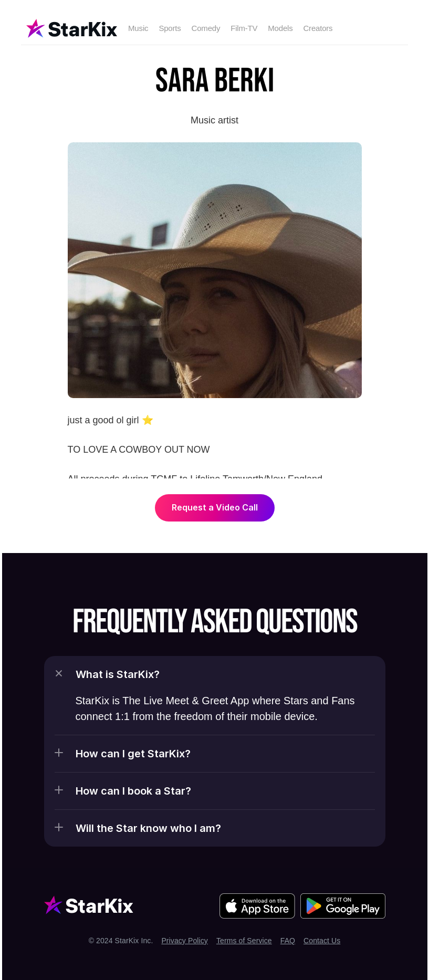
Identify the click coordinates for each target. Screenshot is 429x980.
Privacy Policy (185, 941)
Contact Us (322, 941)
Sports (170, 28)
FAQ (288, 941)
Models (280, 28)
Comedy (206, 28)
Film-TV (244, 28)
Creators (318, 28)
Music (138, 28)
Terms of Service (244, 941)
